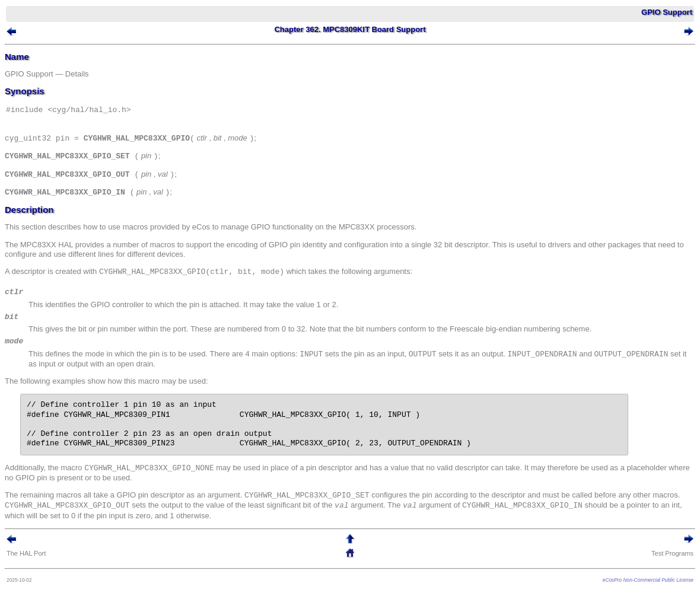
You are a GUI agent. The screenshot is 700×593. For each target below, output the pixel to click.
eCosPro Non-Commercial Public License (648, 580)
